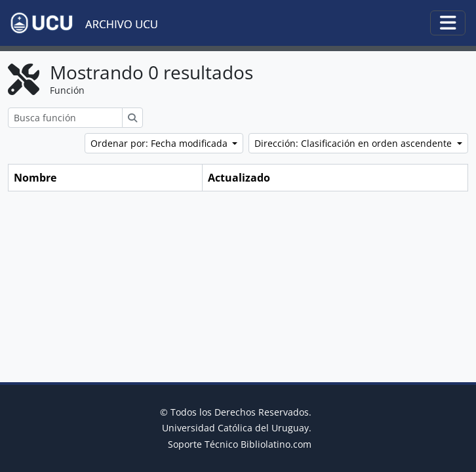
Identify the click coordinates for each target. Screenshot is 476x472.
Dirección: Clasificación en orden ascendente (354, 143)
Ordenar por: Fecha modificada (160, 143)
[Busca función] (65, 118)
